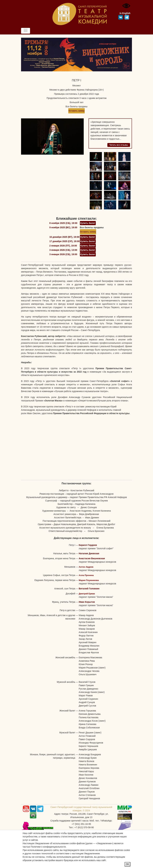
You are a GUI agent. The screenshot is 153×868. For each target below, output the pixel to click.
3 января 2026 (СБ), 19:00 (63, 254)
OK (127, 864)
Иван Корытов (87, 602)
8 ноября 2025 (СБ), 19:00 (63, 223)
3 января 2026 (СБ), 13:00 (63, 250)
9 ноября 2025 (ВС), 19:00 (63, 227)
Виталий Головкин (89, 589)
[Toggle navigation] (26, 31)
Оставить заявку (76, 111)
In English (125, 13)
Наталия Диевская (89, 553)
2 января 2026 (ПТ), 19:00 (63, 246)
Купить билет (88, 223)
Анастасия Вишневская (92, 558)
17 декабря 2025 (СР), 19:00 (64, 241)
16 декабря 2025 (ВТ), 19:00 (64, 237)
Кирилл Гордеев (88, 545)
